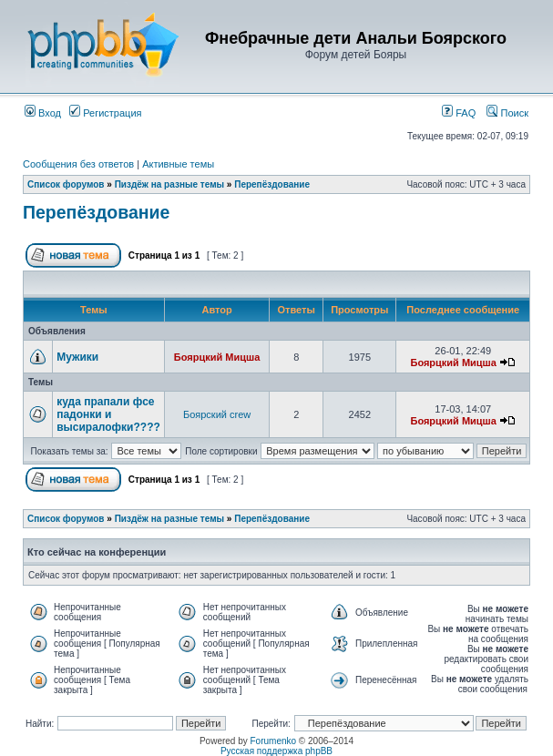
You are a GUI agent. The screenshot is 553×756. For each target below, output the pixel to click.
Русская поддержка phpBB (276, 751)
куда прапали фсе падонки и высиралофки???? (108, 414)
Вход (43, 113)
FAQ (459, 113)
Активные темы (178, 164)
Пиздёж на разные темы (169, 184)
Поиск (507, 113)
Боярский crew (217, 414)
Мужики (77, 357)
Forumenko (274, 741)
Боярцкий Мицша (217, 357)
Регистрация (105, 113)
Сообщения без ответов (78, 164)
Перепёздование (272, 184)
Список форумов (66, 184)
